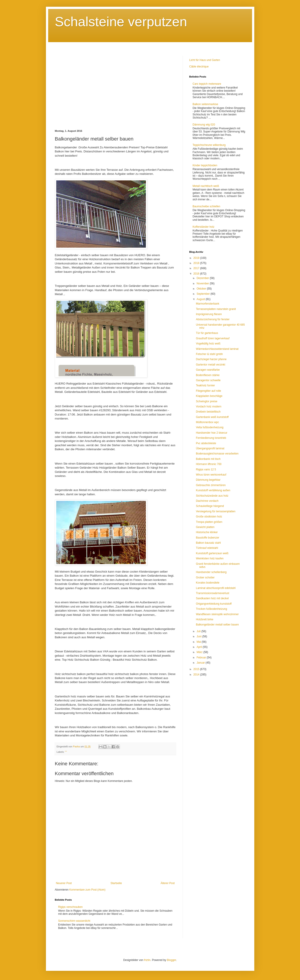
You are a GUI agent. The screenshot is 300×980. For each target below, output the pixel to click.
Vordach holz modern (208, 407)
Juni (199, 636)
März (200, 652)
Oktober (202, 289)
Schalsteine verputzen (121, 22)
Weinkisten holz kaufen (210, 558)
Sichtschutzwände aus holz (212, 496)
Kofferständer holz (204, 227)
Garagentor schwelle (208, 380)
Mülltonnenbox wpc (207, 422)
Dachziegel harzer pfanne (211, 359)
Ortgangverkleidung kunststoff (214, 604)
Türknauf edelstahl (207, 548)
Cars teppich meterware (207, 84)
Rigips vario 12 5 (206, 469)
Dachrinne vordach (207, 501)
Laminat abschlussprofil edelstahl (216, 588)
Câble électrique (199, 67)
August (201, 299)
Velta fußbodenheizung (210, 427)
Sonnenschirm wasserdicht (74, 921)
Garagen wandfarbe (208, 370)
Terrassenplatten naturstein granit (216, 309)
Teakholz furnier (205, 385)
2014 (197, 675)
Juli (199, 631)
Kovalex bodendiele (208, 583)
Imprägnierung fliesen (209, 314)
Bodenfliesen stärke (208, 375)
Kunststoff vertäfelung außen (213, 490)
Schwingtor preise (206, 401)
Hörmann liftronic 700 (209, 464)
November (203, 283)
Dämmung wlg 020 (204, 125)
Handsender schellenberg (211, 572)
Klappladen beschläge (209, 396)
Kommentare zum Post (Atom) (87, 890)
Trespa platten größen (209, 522)
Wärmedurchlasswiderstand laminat (217, 349)
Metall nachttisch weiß (206, 186)
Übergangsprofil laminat (210, 448)
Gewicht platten (205, 527)
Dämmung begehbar (208, 480)
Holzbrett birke (204, 619)
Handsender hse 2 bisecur (212, 433)
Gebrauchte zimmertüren (211, 485)
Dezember (203, 278)
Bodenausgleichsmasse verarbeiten (217, 454)
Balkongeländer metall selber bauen (217, 625)
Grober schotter (205, 578)
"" (66, 752)
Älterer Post (168, 883)
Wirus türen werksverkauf (211, 475)
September (203, 294)
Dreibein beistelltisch (208, 412)
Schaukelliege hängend (210, 506)
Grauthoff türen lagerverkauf (213, 338)
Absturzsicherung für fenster (213, 319)
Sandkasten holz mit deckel (212, 598)
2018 (197, 263)
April (200, 647)
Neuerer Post (64, 883)
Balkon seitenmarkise (205, 104)
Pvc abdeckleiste (206, 443)
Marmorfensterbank (207, 304)
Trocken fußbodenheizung (211, 609)
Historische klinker (207, 532)
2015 (197, 669)
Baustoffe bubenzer (207, 538)
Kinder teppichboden (205, 165)
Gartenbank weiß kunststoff (212, 417)
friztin (147, 960)
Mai (199, 642)
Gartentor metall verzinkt (210, 365)
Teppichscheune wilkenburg (209, 145)
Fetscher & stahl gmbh (209, 354)
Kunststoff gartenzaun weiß (212, 553)
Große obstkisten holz (209, 517)
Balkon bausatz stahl (208, 543)
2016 (197, 274)
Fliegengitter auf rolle (208, 391)
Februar (202, 658)
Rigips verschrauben (70, 907)
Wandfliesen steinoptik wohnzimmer (217, 614)
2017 (197, 268)
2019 (197, 258)
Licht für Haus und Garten (205, 60)
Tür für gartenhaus (207, 333)
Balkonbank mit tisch (208, 459)
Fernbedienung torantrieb (211, 438)
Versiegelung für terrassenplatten (216, 511)
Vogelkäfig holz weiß (208, 344)
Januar (201, 663)
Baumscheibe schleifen (206, 206)
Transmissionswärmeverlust (212, 593)
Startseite (116, 883)
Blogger (172, 960)
